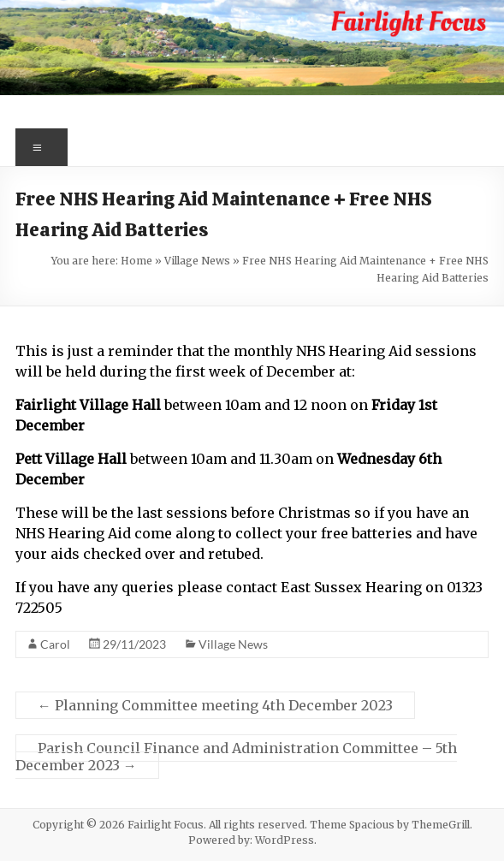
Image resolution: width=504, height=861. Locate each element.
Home (136, 261)
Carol (55, 644)
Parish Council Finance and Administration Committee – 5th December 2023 (236, 757)
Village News (197, 261)
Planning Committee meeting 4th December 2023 (215, 705)
